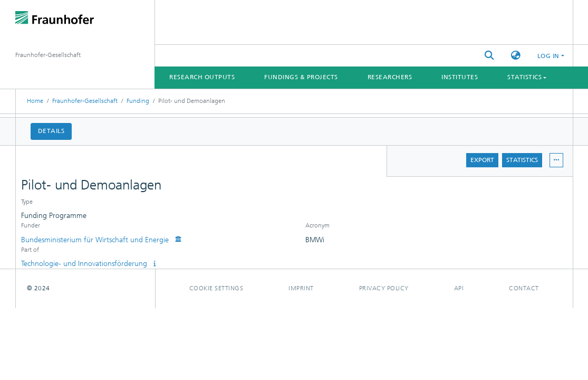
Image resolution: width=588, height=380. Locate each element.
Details (51, 131)
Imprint (301, 288)
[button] (516, 56)
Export (482, 160)
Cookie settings (216, 288)
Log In (548, 56)
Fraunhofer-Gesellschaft (85, 101)
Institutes (460, 77)
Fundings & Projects (301, 77)
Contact (524, 288)
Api (459, 288)
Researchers (390, 77)
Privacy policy (384, 288)
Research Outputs (202, 77)
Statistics (522, 160)
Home (35, 101)
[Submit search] (489, 56)
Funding (138, 101)
